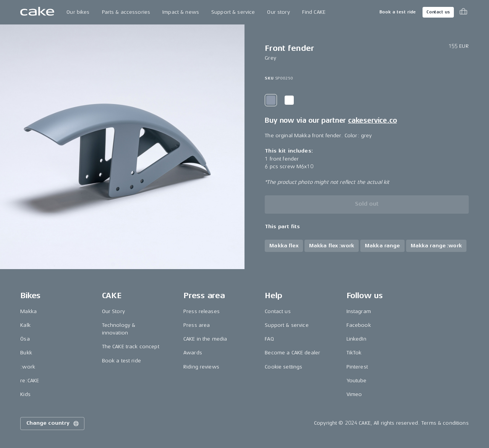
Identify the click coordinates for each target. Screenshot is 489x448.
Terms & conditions (445, 423)
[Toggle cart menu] (463, 12)
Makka (28, 311)
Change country (53, 424)
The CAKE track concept (131, 347)
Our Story (113, 311)
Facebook (359, 325)
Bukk (26, 353)
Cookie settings (283, 367)
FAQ (269, 339)
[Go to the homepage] (37, 12)
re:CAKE (30, 381)
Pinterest (357, 367)
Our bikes (78, 12)
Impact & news (181, 12)
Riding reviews (201, 367)
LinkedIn (356, 339)
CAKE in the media (205, 339)
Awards (193, 353)
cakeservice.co (372, 120)
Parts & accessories (126, 12)
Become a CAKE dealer (292, 353)
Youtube (357, 381)
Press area (197, 325)
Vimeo (354, 394)
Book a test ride (398, 12)
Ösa (25, 339)
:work (28, 367)
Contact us (438, 12)
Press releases (202, 311)
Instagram (359, 311)
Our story (278, 12)
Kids (25, 394)
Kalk (25, 325)
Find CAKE (314, 12)
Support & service (233, 12)
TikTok (354, 353)
